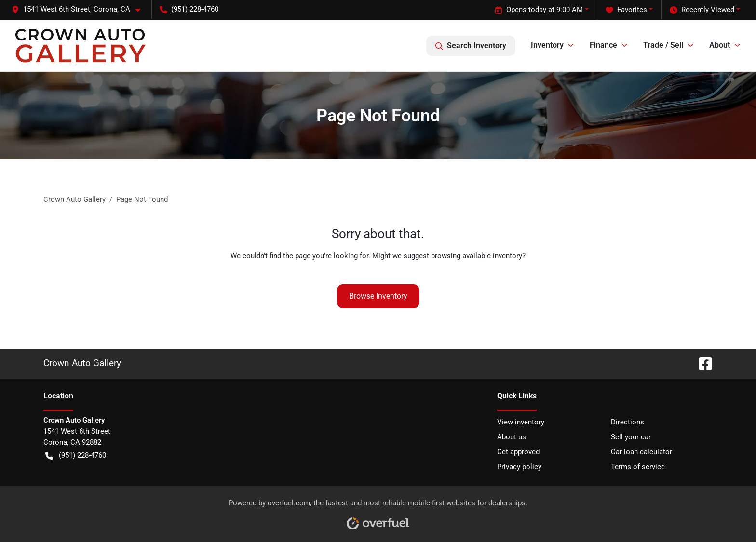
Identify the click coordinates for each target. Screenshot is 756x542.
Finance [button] (603, 45)
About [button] (720, 45)
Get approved (518, 452)
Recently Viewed (702, 10)
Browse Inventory (378, 296)
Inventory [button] (547, 45)
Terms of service (638, 467)
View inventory (521, 422)
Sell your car (631, 437)
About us (512, 437)
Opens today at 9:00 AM (539, 10)
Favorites (626, 10)
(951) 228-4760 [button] (189, 9)
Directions (628, 422)
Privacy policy (519, 467)
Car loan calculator (641, 452)
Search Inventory (471, 46)
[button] (80, 9)
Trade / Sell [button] (663, 45)
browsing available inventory (477, 256)
